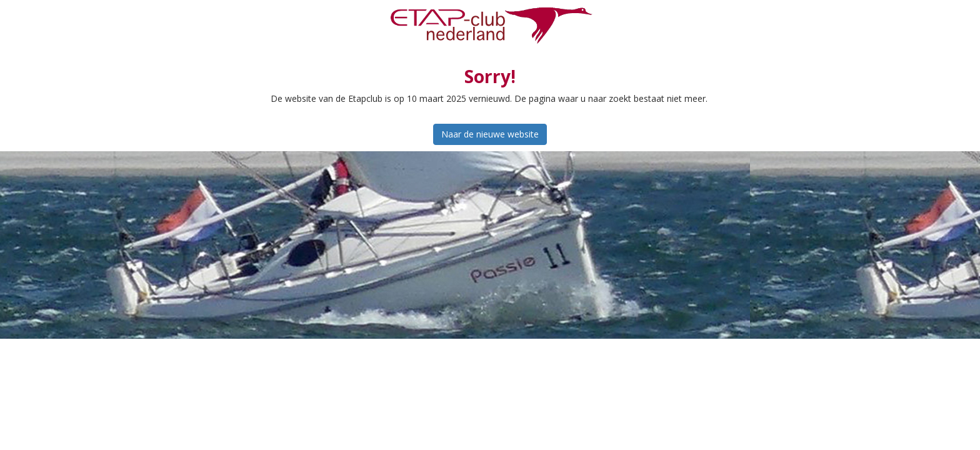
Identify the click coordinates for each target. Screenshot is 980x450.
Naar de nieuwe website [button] (490, 134)
